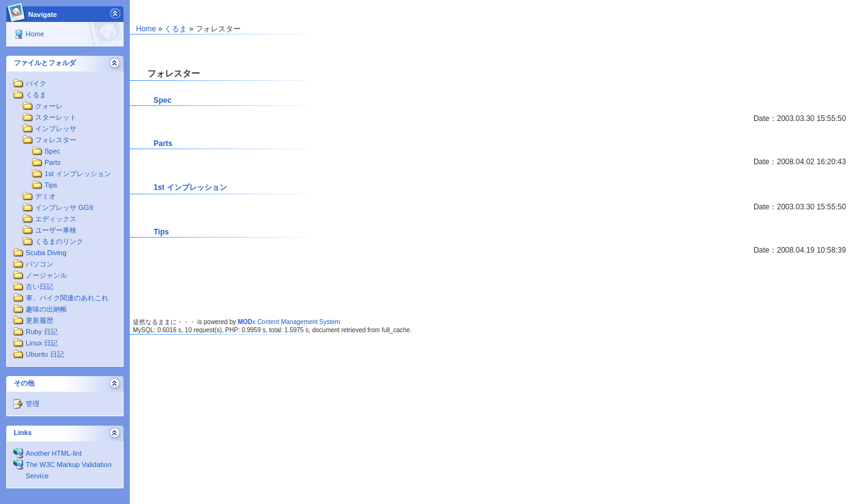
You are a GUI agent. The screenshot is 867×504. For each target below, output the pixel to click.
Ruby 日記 (42, 332)
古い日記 (39, 286)
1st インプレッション (78, 174)
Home (35, 34)
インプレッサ (56, 129)
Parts (53, 162)
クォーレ (49, 106)
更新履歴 (39, 320)
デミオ (45, 196)
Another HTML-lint (54, 453)
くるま (36, 95)
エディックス (56, 219)
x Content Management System (289, 322)
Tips (51, 185)
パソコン (39, 264)
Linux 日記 (42, 343)
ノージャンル (46, 275)
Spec (52, 151)
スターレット (56, 117)
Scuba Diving (46, 253)
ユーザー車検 (56, 230)
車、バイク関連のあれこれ (67, 298)
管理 (33, 404)
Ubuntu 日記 (45, 354)
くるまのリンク (59, 241)
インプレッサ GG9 (64, 207)
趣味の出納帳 (46, 309)
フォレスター (56, 140)
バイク (36, 83)
